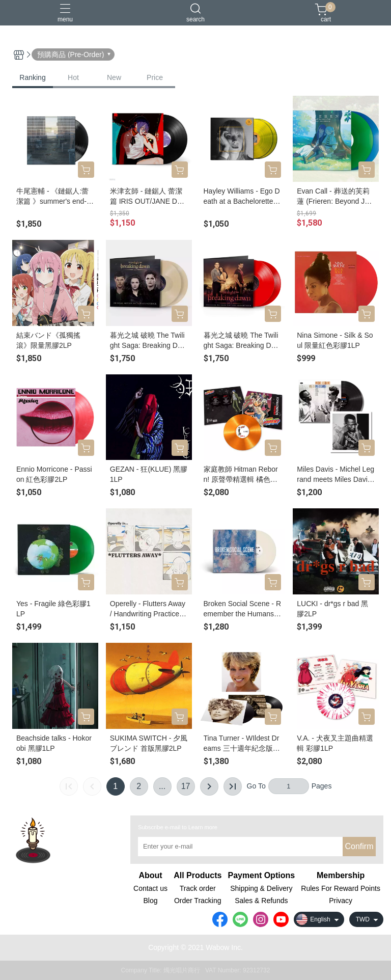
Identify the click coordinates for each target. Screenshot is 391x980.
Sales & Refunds (261, 901)
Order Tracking (198, 901)
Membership (341, 876)
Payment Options (262, 876)
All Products (198, 876)
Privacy (341, 901)
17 (186, 786)
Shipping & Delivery (261, 888)
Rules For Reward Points (341, 888)
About (150, 876)
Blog (150, 901)
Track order (198, 888)
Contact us (150, 888)
